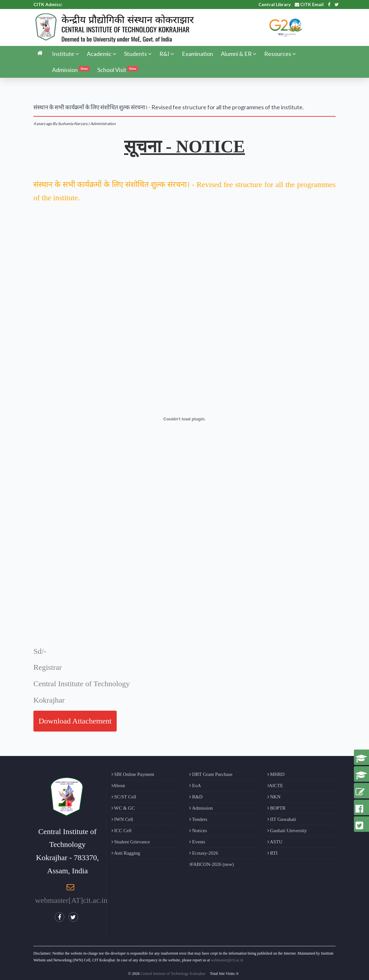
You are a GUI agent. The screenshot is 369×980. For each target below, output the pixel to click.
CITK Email (309, 4)
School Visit (118, 69)
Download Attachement (75, 721)
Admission (71, 69)
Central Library (274, 4)
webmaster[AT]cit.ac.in (71, 900)
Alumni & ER (239, 54)
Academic (102, 54)
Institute (66, 54)
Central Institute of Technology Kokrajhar (173, 974)
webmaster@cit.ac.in (227, 960)
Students (138, 54)
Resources (280, 54)
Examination (198, 54)
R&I (167, 54)
